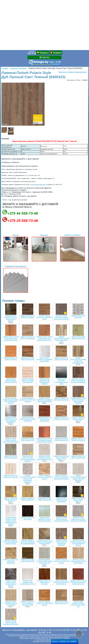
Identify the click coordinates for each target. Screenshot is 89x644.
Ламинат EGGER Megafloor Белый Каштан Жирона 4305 (45, 458)
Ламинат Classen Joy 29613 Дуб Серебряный (11, 561)
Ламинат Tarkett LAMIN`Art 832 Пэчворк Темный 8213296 (11, 583)
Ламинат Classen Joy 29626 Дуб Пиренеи (61, 358)
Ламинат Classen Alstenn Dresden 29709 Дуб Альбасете (61, 582)
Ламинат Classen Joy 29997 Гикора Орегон (78, 457)
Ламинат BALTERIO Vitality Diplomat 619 (61, 439)
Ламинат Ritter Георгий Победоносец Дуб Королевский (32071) (44, 338)
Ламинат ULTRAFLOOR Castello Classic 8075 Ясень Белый (61, 339)
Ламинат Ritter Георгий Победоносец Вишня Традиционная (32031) (44, 440)
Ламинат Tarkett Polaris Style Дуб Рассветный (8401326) (11, 622)
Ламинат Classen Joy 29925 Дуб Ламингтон (61, 399)
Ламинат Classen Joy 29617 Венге (28, 518)
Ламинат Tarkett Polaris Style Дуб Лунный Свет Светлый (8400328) (28, 459)
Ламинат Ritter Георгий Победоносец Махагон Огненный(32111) (78, 582)
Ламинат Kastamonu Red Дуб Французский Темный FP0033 (44, 542)
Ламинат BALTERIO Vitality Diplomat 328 (28, 439)
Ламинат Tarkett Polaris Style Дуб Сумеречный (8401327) (61, 543)
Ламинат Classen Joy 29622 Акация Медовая (44, 582)
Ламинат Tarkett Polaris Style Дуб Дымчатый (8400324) (61, 519)
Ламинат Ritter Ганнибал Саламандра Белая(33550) (45, 359)
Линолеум (44, 248)
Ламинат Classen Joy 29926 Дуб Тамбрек (28, 316)
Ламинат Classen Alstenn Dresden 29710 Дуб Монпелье (78, 561)
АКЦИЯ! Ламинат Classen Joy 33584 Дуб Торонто (44, 477)
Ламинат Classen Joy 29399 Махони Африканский (44, 419)
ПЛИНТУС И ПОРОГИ (72, 248)
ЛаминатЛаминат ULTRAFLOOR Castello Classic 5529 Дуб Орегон (44, 562)
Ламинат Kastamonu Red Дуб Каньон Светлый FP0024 (28, 603)
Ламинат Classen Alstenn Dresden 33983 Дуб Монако (28, 419)
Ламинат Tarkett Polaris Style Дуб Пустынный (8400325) (11, 440)
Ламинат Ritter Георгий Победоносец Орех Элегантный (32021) (11, 338)
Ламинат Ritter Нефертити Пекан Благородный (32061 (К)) (78, 604)
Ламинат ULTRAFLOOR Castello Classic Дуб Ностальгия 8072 (78, 360)
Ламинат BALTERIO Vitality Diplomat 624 (11, 457)
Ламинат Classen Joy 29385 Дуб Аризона (78, 439)
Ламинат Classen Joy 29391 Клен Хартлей (11, 476)
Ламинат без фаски (18, 68)
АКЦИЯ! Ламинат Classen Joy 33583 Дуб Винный (44, 603)
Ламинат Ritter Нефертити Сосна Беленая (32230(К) (45, 519)
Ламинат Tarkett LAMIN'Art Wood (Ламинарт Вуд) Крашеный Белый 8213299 (11, 521)
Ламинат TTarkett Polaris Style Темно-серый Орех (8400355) (61, 317)
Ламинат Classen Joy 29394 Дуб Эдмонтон (61, 418)
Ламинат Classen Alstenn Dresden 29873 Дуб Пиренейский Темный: (78, 543)
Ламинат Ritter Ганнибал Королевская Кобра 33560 (61, 381)
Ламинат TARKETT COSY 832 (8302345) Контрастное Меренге (61, 477)
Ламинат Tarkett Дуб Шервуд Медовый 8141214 (11, 500)
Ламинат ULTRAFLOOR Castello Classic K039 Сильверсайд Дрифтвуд (28, 479)
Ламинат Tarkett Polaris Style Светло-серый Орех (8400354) (78, 519)
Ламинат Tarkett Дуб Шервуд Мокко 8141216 (78, 500)
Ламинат (16, 248)
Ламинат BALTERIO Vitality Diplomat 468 (28, 560)
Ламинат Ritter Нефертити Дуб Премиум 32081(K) (11, 380)
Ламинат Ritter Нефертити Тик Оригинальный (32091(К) (45, 381)
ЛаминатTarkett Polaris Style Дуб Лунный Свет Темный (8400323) (78, 401)
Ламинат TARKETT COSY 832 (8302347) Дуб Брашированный (28, 542)
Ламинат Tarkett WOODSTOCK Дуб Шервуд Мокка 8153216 (11, 318)
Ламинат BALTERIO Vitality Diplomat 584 (44, 499)
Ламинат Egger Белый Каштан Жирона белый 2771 (61, 458)
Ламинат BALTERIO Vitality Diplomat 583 (78, 337)
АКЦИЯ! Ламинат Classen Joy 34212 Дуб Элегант (61, 561)
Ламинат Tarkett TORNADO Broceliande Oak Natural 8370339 (44, 400)
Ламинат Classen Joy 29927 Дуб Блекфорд (28, 337)
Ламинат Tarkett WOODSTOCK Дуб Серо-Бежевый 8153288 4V (11, 420)
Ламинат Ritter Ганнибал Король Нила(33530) (61, 500)
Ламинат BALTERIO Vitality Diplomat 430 (28, 358)
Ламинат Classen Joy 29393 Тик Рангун (11, 358)
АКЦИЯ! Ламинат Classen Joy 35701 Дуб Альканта (28, 400)
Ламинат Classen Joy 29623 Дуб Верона (28, 499)
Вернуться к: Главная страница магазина (73, 72)
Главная (5, 68)
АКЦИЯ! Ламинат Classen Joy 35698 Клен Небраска (28, 380)
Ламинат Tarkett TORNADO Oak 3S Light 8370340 (11, 603)
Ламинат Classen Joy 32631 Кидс (78, 316)
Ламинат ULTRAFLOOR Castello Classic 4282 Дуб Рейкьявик (78, 478)
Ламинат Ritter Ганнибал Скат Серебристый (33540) (28, 582)
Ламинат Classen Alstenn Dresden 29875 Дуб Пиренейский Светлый (11, 401)
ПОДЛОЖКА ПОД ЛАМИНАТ (16, 279)
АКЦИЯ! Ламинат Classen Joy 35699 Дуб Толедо (44, 317)
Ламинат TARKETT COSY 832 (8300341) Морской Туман (11, 542)
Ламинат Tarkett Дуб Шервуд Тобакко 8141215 (78, 419)
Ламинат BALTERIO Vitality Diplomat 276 (61, 602)
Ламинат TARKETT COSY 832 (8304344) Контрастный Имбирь (78, 380)
